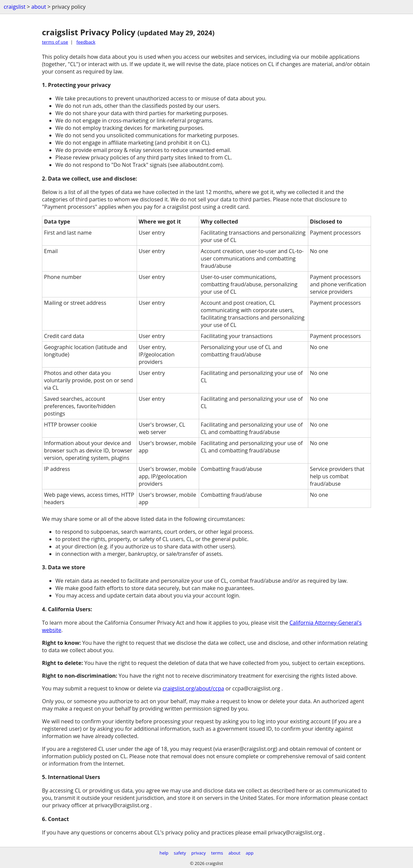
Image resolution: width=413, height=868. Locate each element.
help (164, 853)
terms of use (55, 42)
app (250, 853)
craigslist (15, 7)
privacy (199, 853)
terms (217, 853)
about (39, 7)
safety (180, 853)
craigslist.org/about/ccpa (193, 688)
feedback (86, 42)
